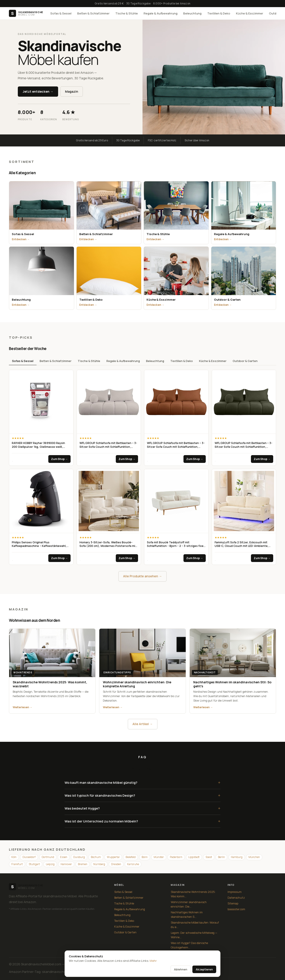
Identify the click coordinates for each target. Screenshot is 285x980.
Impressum (235, 892)
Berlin (221, 857)
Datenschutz (236, 898)
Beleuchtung (192, 13)
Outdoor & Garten (245, 361)
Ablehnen (181, 969)
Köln (14, 857)
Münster (159, 857)
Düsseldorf (29, 857)
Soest (209, 857)
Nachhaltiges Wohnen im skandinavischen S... (187, 915)
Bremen (83, 864)
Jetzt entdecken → (38, 91)
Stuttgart (34, 864)
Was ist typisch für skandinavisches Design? (142, 795)
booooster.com (236, 909)
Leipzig (50, 864)
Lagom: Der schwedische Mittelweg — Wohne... (194, 935)
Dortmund (48, 857)
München (254, 857)
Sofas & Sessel (61, 13)
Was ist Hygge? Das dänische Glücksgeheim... (189, 945)
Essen (64, 857)
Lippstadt (194, 857)
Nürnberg (99, 864)
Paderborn (176, 857)
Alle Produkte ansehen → (142, 576)
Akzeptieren (204, 969)
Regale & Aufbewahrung (161, 13)
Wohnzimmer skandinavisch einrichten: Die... (189, 904)
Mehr (153, 961)
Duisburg (79, 857)
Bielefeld (131, 857)
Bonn (145, 857)
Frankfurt (17, 864)
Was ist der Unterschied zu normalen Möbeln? (142, 821)
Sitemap (233, 903)
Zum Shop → (59, 459)
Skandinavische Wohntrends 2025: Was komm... (193, 894)
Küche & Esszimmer (250, 13)
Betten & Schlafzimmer (93, 13)
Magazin (72, 91)
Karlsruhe (133, 864)
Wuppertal (113, 857)
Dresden (116, 864)
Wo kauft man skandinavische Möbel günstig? (142, 783)
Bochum (96, 857)
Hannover (66, 864)
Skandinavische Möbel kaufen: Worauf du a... (195, 925)
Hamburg (237, 857)
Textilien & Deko (219, 13)
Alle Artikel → (143, 724)
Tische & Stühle (127, 13)
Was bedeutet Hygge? (142, 808)
